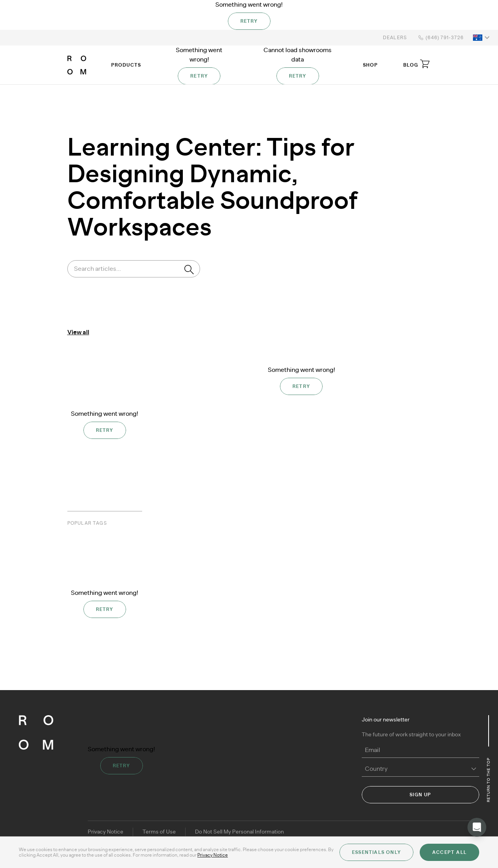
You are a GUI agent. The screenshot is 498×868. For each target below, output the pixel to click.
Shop (371, 65)
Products (126, 65)
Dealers (395, 38)
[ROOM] (77, 65)
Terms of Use (159, 832)
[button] (482, 38)
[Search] (189, 270)
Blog (411, 65)
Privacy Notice (106, 832)
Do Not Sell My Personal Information (239, 832)
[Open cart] (425, 64)
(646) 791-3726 (440, 38)
